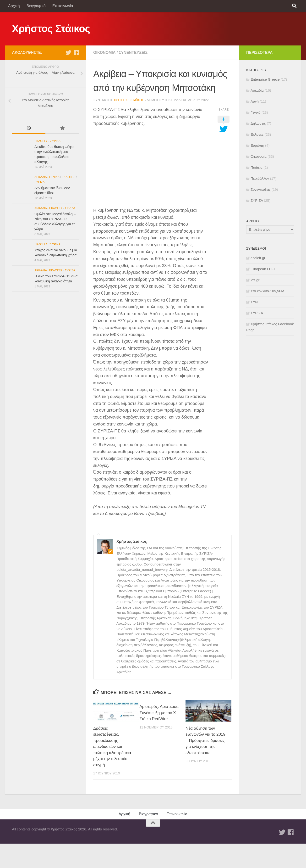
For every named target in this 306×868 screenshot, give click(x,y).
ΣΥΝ (254, 302)
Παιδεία (257, 167)
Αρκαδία (41, 177)
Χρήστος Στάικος (51, 29)
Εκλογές (41, 141)
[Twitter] (68, 52)
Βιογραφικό (36, 6)
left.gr (255, 280)
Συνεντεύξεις (133, 53)
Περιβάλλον (260, 178)
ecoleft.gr (258, 258)
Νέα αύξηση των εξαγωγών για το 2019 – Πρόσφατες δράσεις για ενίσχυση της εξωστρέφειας (205, 741)
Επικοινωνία (63, 6)
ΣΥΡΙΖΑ (55, 141)
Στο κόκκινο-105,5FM (267, 291)
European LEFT (263, 269)
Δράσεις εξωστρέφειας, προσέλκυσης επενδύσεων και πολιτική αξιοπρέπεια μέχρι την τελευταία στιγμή (112, 747)
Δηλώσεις (258, 123)
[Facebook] (76, 52)
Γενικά (54, 177)
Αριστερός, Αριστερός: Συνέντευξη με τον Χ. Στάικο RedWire (159, 713)
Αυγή (255, 101)
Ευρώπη (257, 145)
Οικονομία (104, 53)
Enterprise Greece (265, 79)
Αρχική (14, 6)
